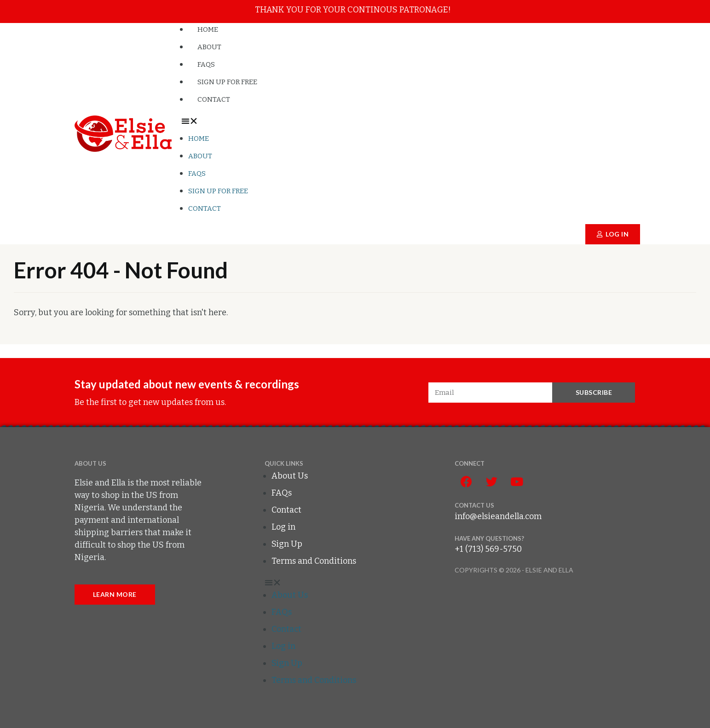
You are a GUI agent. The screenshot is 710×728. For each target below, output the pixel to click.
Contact (214, 99)
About (209, 47)
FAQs (206, 64)
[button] (411, 121)
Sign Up (287, 544)
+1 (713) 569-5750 (488, 549)
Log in (283, 527)
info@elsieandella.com (498, 516)
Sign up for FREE (227, 82)
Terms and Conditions (314, 561)
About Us (290, 476)
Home (208, 29)
